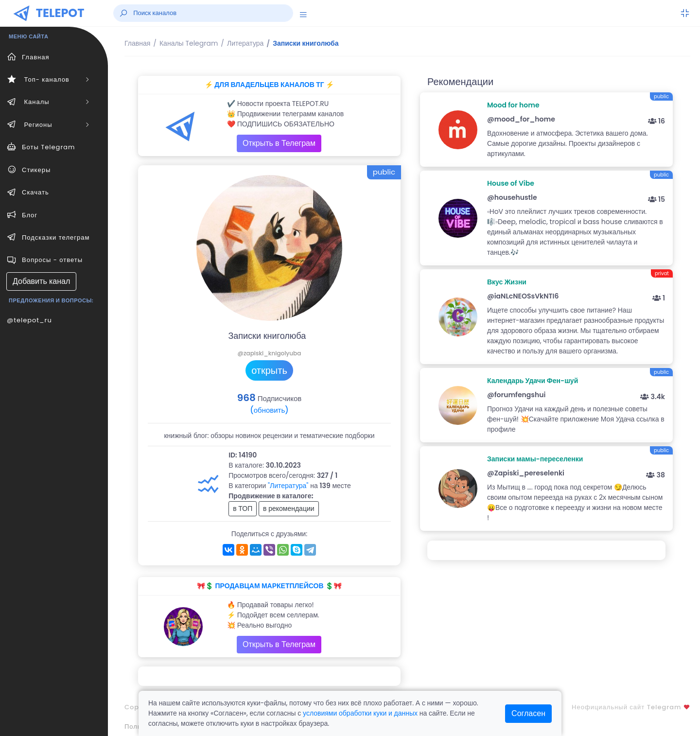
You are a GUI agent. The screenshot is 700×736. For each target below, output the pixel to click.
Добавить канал (41, 281)
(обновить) (269, 410)
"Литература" (288, 486)
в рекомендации (289, 508)
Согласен (528, 713)
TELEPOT (60, 13)
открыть (269, 370)
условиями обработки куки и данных (360, 713)
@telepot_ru (29, 320)
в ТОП (243, 508)
